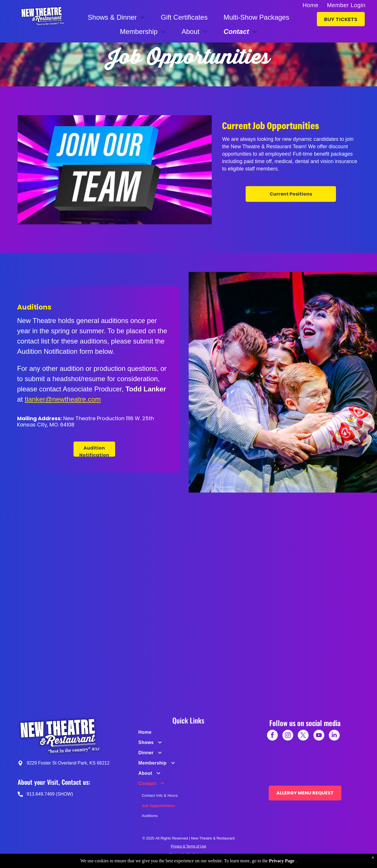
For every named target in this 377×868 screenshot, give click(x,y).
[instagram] (288, 736)
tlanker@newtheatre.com (63, 399)
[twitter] (303, 736)
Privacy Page (282, 861)
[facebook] (272, 736)
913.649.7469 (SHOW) (50, 794)
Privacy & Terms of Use (188, 846)
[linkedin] (334, 736)
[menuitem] (311, 5)
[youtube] (319, 736)
